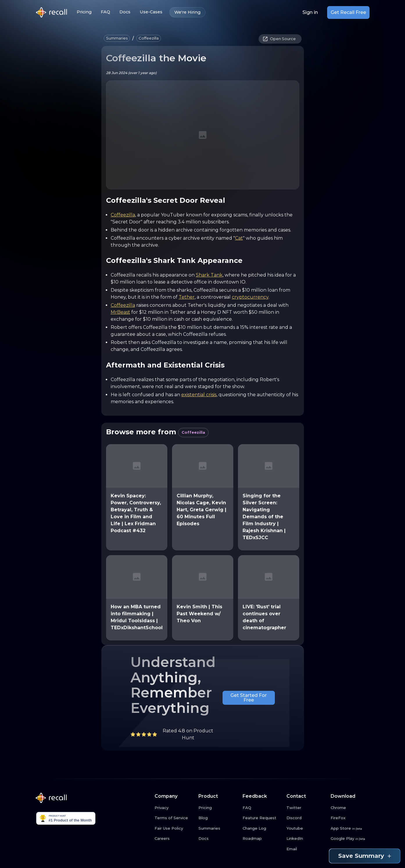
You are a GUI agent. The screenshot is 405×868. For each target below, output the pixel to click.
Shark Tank (209, 275)
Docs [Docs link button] (125, 12)
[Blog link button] (218, 818)
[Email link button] (306, 849)
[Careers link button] (174, 839)
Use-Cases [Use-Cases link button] (151, 12)
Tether (187, 297)
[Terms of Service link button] (174, 818)
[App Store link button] (350, 828)
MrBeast (120, 312)
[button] (117, 38)
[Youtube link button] (306, 828)
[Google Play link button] (350, 839)
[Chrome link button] (350, 808)
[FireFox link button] (350, 818)
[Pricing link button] (218, 808)
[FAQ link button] (262, 808)
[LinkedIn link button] (306, 839)
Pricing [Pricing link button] (84, 12)
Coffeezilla (123, 215)
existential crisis (199, 395)
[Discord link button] (306, 818)
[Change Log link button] (262, 828)
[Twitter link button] (306, 808)
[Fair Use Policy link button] (174, 828)
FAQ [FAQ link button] (105, 12)
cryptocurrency (250, 297)
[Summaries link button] (218, 828)
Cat (239, 238)
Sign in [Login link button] (310, 12)
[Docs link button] (218, 839)
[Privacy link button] (174, 808)
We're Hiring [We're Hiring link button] (187, 12)
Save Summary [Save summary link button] (365, 856)
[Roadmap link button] (262, 839)
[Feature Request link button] (262, 818)
